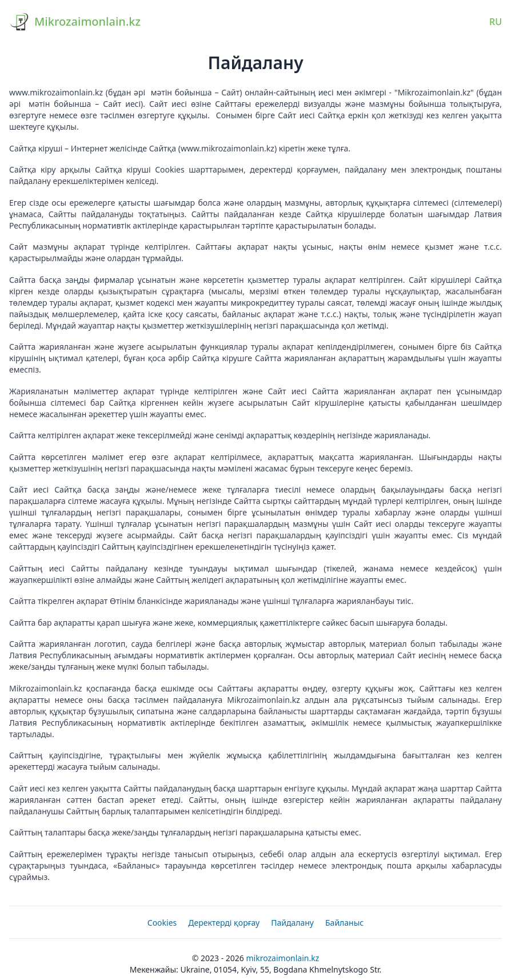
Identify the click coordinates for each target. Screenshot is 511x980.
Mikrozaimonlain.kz (282, 958)
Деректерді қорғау (224, 923)
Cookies (162, 923)
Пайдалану (292, 923)
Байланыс (344, 923)
